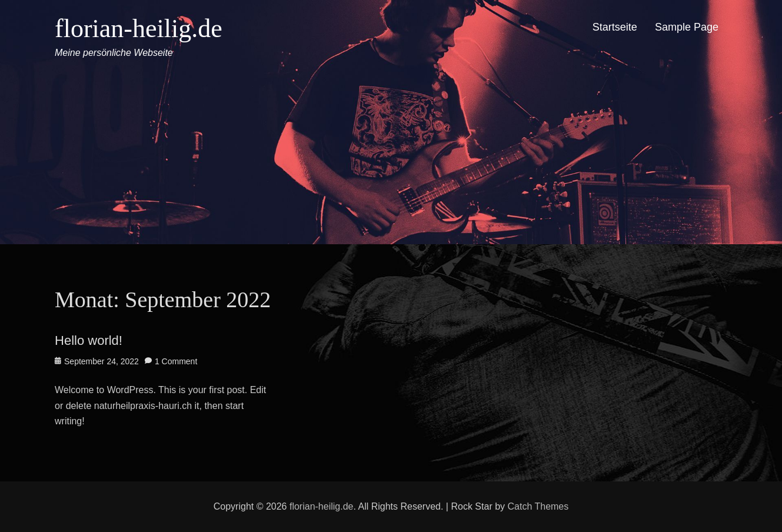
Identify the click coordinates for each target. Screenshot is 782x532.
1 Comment (176, 361)
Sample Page (687, 27)
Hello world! (89, 340)
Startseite (615, 27)
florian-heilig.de (139, 29)
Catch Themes (538, 506)
